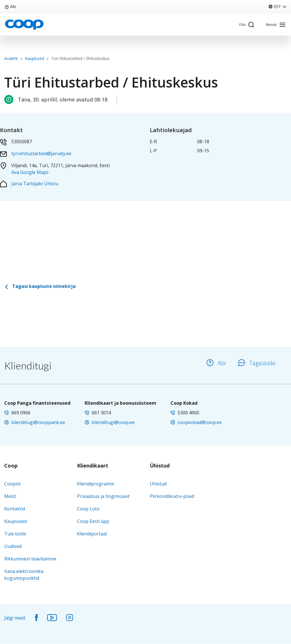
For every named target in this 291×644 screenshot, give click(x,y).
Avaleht (11, 58)
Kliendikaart (93, 466)
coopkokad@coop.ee (200, 422)
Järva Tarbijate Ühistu (35, 184)
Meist (10, 496)
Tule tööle (15, 534)
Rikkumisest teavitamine (30, 559)
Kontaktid (15, 509)
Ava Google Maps (30, 172)
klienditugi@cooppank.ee (38, 422)
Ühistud (160, 466)
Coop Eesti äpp (93, 521)
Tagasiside (257, 363)
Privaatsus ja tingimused (103, 496)
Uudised (13, 546)
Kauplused (35, 58)
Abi (10, 6)
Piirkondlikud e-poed (172, 496)
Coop (11, 466)
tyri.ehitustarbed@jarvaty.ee (41, 153)
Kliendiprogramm (96, 484)
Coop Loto (88, 509)
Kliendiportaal (92, 534)
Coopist (13, 484)
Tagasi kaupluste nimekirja (40, 286)
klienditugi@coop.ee (113, 422)
